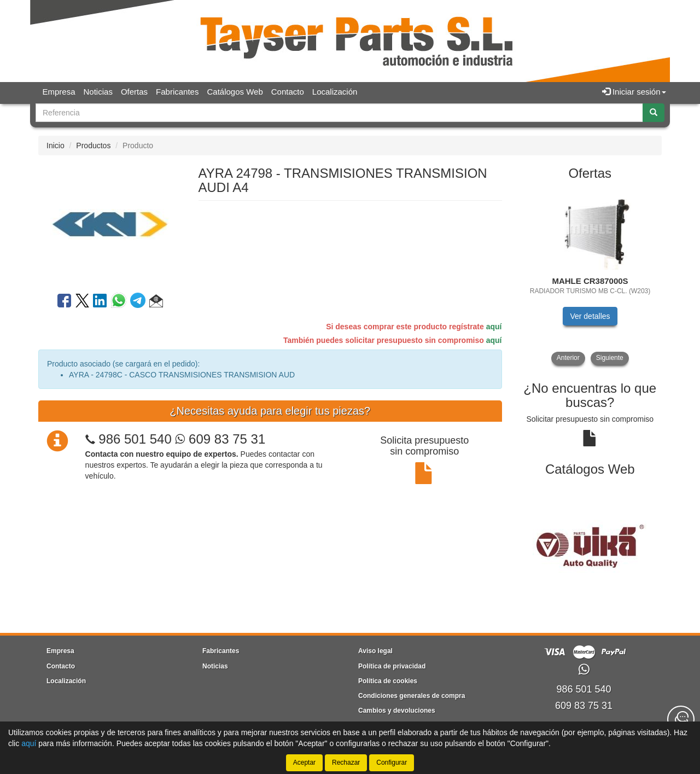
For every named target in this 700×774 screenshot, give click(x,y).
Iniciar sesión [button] (634, 92)
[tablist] (590, 277)
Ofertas (134, 92)
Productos (93, 146)
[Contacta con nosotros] (681, 719)
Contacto (288, 92)
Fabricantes (177, 92)
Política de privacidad (392, 666)
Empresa (59, 92)
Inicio (56, 146)
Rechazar (346, 763)
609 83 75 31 (220, 439)
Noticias (98, 92)
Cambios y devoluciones (397, 711)
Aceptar (304, 763)
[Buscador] (339, 113)
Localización (335, 92)
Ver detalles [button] (590, 316)
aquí (494, 327)
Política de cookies (388, 681)
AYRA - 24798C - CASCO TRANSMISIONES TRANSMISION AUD (182, 375)
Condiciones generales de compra (412, 696)
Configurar (392, 763)
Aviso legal (375, 651)
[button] (156, 302)
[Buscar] (654, 113)
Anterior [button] (568, 358)
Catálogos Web (235, 92)
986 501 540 (135, 439)
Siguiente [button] (610, 358)
